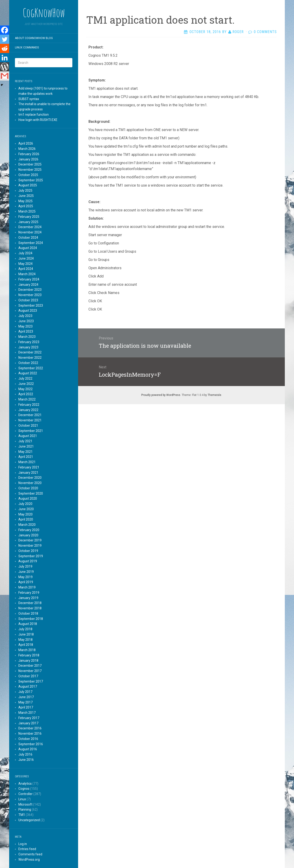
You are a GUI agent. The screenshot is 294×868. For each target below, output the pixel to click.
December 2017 (30, 666)
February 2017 (29, 718)
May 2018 (25, 640)
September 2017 (31, 681)
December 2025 (30, 164)
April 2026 (26, 143)
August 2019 (28, 561)
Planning (25, 809)
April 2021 (26, 457)
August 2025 (28, 185)
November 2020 (30, 483)
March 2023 (27, 337)
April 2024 (26, 269)
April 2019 (26, 582)
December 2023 (30, 290)
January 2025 (28, 222)
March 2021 (27, 462)
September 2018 (31, 619)
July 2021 (25, 441)
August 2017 (28, 686)
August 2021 (28, 436)
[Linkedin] (5, 58)
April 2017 (26, 707)
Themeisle (214, 395)
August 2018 (28, 624)
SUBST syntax (29, 99)
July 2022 (25, 378)
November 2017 (30, 671)
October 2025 (28, 175)
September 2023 (31, 305)
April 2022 (26, 394)
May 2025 (25, 201)
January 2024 (28, 285)
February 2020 (29, 530)
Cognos (24, 789)
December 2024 (30, 227)
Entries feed (27, 849)
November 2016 (30, 734)
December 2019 (30, 540)
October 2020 (28, 488)
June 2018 (26, 634)
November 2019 (30, 546)
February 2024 (29, 279)
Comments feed (30, 854)
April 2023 (26, 331)
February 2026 (29, 154)
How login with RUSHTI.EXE (38, 120)
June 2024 (26, 258)
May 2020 (25, 514)
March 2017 (27, 713)
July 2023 (25, 316)
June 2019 (26, 572)
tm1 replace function (34, 115)
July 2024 (25, 253)
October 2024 (28, 238)
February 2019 (29, 593)
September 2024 (31, 243)
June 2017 (26, 697)
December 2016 (30, 728)
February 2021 (29, 467)
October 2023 (28, 300)
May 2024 (25, 264)
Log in (23, 844)
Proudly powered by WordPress (161, 395)
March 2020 (27, 525)
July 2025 (25, 190)
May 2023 (25, 326)
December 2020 (30, 478)
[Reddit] (5, 48)
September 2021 (31, 431)
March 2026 (27, 149)
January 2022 (28, 410)
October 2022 (28, 363)
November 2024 (30, 232)
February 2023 (29, 342)
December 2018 (30, 603)
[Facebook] (5, 30)
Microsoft (25, 804)
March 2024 (27, 274)
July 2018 (25, 629)
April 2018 (26, 645)
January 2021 (28, 473)
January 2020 (28, 535)
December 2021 (30, 415)
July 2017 (25, 692)
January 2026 (28, 159)
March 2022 (27, 399)
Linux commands (27, 48)
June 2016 (26, 760)
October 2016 (28, 739)
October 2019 (28, 551)
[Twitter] (5, 39)
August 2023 (28, 311)
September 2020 (31, 493)
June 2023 (26, 321)
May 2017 (25, 702)
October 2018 (28, 613)
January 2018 (28, 661)
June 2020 (26, 509)
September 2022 (31, 368)
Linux (22, 799)
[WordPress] (5, 67)
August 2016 (28, 749)
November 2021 (30, 420)
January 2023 (28, 347)
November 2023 (30, 295)
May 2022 (25, 389)
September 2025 (31, 180)
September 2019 (31, 556)
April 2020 (26, 519)
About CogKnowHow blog (34, 38)
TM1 (22, 815)
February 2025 (29, 217)
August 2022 (28, 373)
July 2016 (25, 754)
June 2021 (26, 446)
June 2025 (26, 196)
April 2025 (26, 206)
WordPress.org (29, 860)
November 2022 (30, 358)
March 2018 (27, 650)
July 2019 (25, 566)
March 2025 (27, 211)
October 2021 (28, 426)
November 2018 (30, 608)
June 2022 (26, 384)
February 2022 (29, 405)
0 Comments (265, 32)
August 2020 (28, 498)
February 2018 (29, 655)
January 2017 (28, 723)
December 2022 (30, 352)
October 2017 (28, 676)
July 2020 (25, 504)
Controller (25, 794)
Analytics (25, 784)
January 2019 (28, 598)
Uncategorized (29, 820)
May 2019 (25, 577)
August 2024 (28, 248)
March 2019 (27, 587)
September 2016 (31, 744)
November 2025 (30, 170)
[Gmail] (5, 76)
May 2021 (25, 452)
